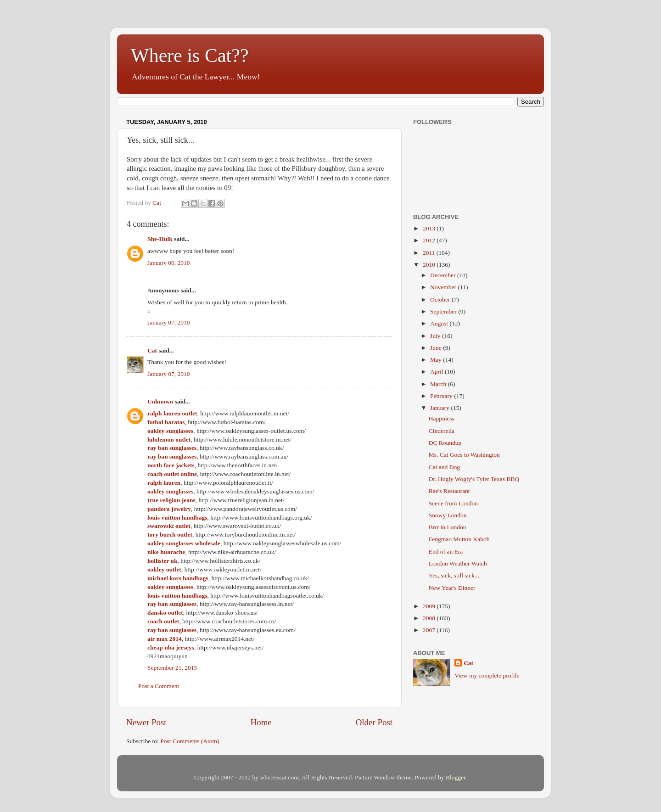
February (442, 396)
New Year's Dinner (452, 588)
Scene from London (453, 503)
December (444, 275)
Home (261, 722)
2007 (430, 630)
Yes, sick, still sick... (454, 575)
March (439, 384)
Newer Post (146, 722)
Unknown (160, 401)
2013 (430, 228)
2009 (430, 606)
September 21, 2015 (172, 668)
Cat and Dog (444, 467)
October (441, 300)
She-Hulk (160, 239)
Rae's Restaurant (449, 491)
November (444, 287)
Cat (152, 350)
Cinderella (442, 431)
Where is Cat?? (190, 56)
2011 (430, 253)
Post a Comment (159, 686)
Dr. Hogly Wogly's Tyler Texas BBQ (474, 479)
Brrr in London (448, 527)
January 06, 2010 (169, 263)
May (437, 360)
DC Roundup (445, 443)
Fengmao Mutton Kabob (459, 539)
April (437, 372)
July (436, 336)
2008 (430, 618)
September (444, 311)
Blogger (456, 777)
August (440, 323)
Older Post (374, 722)
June (437, 348)
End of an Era (446, 552)
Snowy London (448, 515)
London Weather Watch (458, 563)
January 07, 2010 (169, 322)
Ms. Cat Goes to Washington (464, 455)
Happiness (442, 418)
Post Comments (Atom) (190, 741)
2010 (430, 265)
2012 (430, 240)
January (440, 408)
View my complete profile (487, 675)
